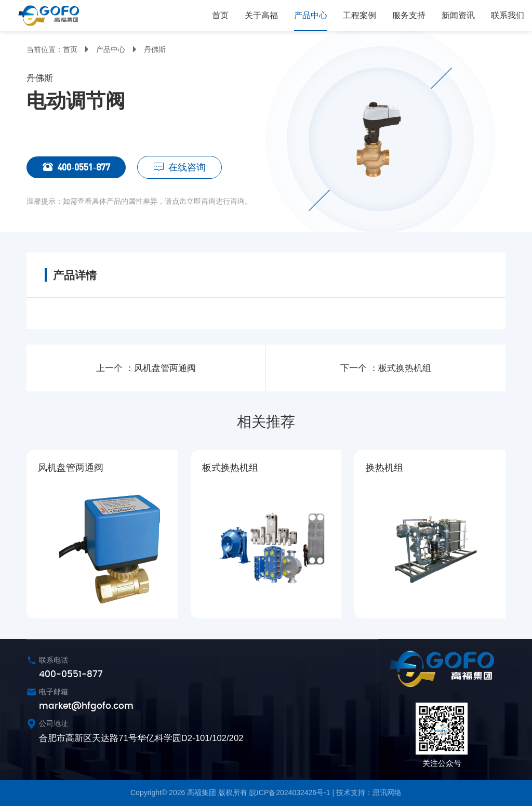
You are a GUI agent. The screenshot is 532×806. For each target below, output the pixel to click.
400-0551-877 (68, 167)
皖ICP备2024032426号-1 (290, 792)
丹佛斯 (155, 49)
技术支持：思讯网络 (369, 792)
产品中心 (111, 49)
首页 (70, 49)
